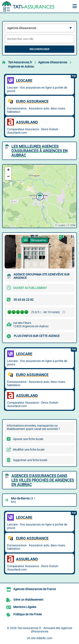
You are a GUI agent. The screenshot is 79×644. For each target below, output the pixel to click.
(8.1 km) (23, 500)
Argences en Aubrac (21, 67)
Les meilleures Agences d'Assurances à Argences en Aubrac (39, 151)
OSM (73, 225)
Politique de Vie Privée (27, 614)
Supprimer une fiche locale (30, 460)
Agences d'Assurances (53, 62)
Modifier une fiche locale (29, 450)
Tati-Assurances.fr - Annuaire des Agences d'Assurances (45, 630)
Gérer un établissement (28, 600)
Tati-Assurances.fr (20, 62)
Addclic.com (44, 638)
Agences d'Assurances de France (35, 589)
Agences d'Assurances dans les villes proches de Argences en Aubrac (43, 480)
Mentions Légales (25, 607)
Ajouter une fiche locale (28, 439)
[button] (39, 196)
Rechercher (39, 49)
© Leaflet (60, 225)
